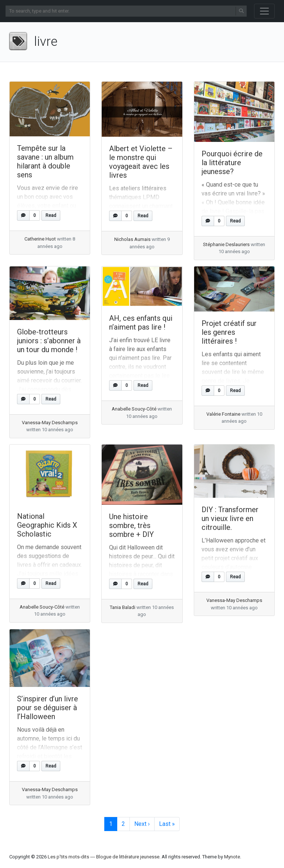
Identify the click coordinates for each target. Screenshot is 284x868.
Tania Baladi (123, 607)
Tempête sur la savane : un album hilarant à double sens (45, 161)
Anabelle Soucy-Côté (134, 409)
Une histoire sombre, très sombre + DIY (131, 525)
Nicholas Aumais (132, 239)
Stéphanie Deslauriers (226, 244)
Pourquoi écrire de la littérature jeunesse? (232, 163)
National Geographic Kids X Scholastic (47, 525)
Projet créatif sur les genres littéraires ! (229, 332)
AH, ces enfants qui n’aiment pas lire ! (141, 323)
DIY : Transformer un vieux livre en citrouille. (230, 518)
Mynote (232, 857)
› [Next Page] (142, 824)
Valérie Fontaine (223, 414)
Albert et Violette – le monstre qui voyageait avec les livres (141, 162)
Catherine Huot (40, 239)
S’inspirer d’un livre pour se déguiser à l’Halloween (48, 708)
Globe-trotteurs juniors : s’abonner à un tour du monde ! (49, 341)
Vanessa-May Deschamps (50, 423)
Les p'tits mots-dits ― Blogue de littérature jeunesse (104, 857)
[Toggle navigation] (264, 11)
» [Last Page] (167, 824)
